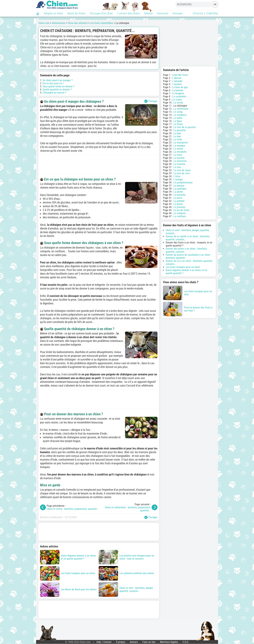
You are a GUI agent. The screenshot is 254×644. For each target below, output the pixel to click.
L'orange (178, 179)
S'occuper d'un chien (101, 13)
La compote (180, 213)
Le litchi (178, 139)
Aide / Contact (104, 642)
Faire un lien (149, 642)
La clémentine (181, 109)
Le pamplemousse (183, 183)
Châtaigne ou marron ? (55, 93)
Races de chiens (76, 13)
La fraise (178, 124)
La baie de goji (180, 87)
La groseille (180, 130)
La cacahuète (179, 96)
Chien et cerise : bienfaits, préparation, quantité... (73, 509)
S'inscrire (198, 13)
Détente (148, 13)
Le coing (178, 112)
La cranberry (180, 115)
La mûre (178, 155)
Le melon (178, 149)
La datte (178, 118)
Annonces (163, 13)
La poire (178, 198)
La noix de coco (182, 173)
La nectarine (180, 161)
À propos (121, 642)
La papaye (179, 186)
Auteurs (134, 642)
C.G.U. (186, 642)
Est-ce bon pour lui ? (53, 83)
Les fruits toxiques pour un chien (183, 267)
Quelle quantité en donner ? (57, 90)
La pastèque (180, 189)
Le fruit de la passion (185, 127)
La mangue (179, 146)
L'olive (177, 176)
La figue (178, 121)
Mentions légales (169, 642)
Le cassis (177, 100)
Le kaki (177, 133)
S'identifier (212, 13)
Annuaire (178, 13)
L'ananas (177, 84)
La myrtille (179, 158)
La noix (177, 167)
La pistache (180, 195)
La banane (178, 90)
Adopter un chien (53, 13)
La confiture (180, 216)
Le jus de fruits (181, 210)
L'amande (177, 81)
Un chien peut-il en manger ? (58, 80)
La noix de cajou (182, 170)
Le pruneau (179, 207)
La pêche (178, 192)
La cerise (178, 103)
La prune (178, 204)
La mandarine (181, 143)
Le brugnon (178, 93)
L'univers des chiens (129, 13)
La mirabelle (180, 152)
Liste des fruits (180, 75)
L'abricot (177, 78)
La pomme (179, 201)
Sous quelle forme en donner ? (59, 86)
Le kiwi (177, 136)
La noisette (179, 164)
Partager (151, 101)
